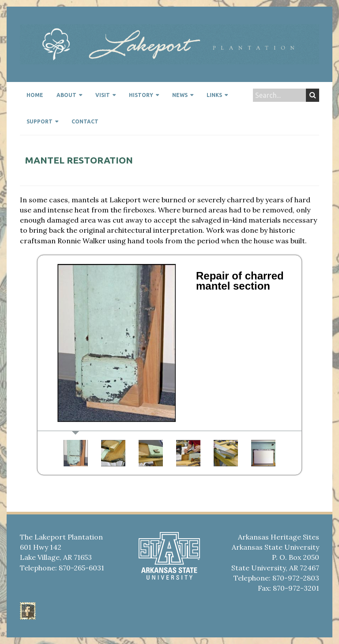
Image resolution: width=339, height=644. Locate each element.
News (180, 95)
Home (35, 95)
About (66, 95)
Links (214, 95)
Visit (103, 95)
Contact (85, 121)
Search (313, 95)
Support (40, 121)
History (141, 95)
